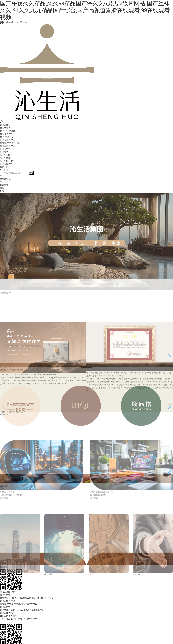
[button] (170, 393)
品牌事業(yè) (6, 128)
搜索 (31, 173)
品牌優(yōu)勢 (6, 134)
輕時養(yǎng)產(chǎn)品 (10, 143)
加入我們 (4, 170)
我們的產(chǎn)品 (8, 140)
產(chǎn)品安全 (7, 137)
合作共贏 (4, 167)
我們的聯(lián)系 (7, 164)
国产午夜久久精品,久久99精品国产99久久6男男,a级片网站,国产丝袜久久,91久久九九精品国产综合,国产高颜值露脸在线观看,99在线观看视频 (85, 10)
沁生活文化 (5, 155)
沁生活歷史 (5, 158)
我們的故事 (5, 149)
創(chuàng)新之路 (8, 131)
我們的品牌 (5, 125)
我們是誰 (4, 152)
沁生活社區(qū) (7, 161)
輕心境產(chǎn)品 (8, 146)
